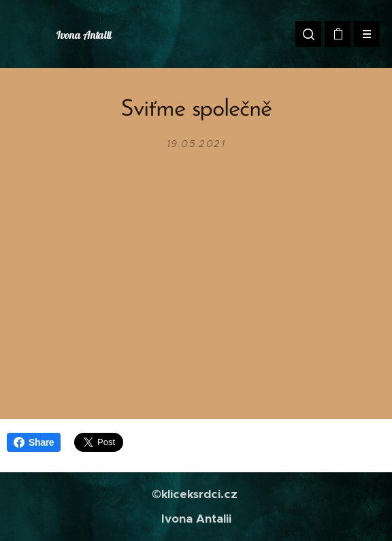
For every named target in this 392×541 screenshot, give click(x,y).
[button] (308, 34)
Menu (362, 34)
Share (34, 442)
